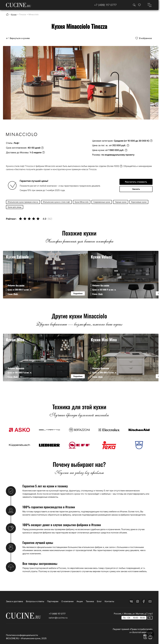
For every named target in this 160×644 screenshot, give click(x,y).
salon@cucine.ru (58, 618)
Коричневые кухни (139, 202)
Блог (99, 601)
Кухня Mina (15, 340)
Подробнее (78, 293)
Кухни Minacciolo (82, 202)
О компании (67, 601)
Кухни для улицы (15, 207)
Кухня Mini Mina (104, 340)
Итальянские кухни (31, 638)
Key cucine (20, 285)
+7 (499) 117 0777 (57, 614)
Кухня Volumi (102, 257)
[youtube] (150, 601)
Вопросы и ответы (35, 601)
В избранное (145, 38)
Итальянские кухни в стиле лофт (56, 202)
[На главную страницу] (18, 5)
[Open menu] (150, 5)
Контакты (109, 601)
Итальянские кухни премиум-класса (23, 202)
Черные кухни (121, 202)
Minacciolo (20, 368)
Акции (80, 601)
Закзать (136, 189)
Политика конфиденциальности (22, 635)
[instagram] (138, 601)
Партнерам (53, 601)
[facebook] (144, 601)
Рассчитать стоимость (136, 182)
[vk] (131, 601)
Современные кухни (102, 202)
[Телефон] (105, 5)
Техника (90, 601)
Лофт (16, 294)
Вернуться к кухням (20, 38)
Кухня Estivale (17, 257)
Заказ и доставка (14, 601)
